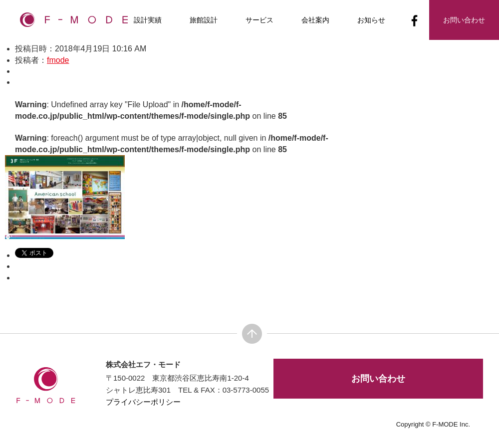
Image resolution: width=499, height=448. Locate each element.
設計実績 (148, 20)
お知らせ (371, 20)
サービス (259, 20)
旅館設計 (204, 20)
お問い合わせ (378, 379)
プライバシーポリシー (143, 402)
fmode (58, 60)
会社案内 (315, 20)
